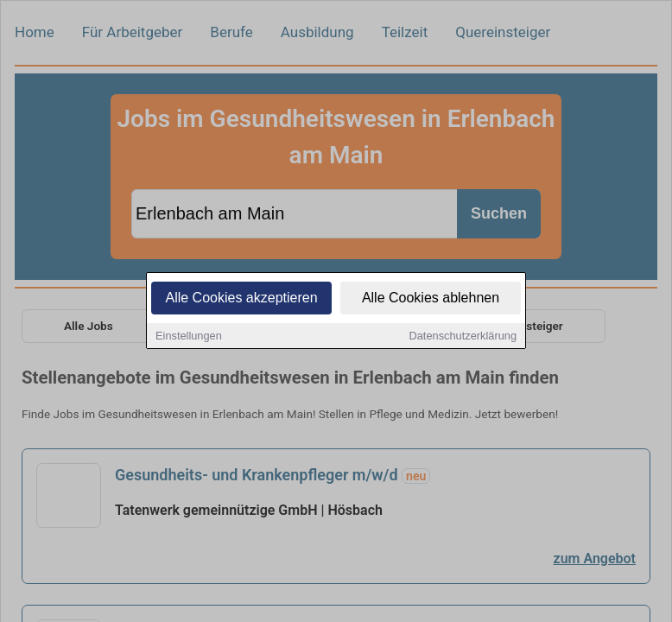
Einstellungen (189, 336)
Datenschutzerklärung (463, 336)
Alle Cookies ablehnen (431, 298)
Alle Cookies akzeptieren (241, 298)
